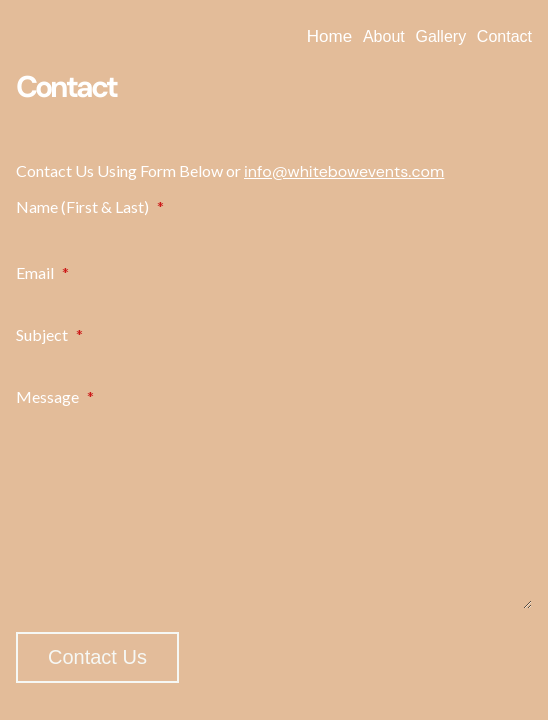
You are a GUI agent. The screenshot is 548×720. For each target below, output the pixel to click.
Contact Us (97, 657)
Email (42, 272)
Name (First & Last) (90, 206)
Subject (49, 334)
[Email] (274, 296)
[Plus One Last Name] (408, 230)
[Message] (274, 509)
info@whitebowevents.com (344, 171)
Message (55, 396)
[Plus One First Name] (140, 230)
